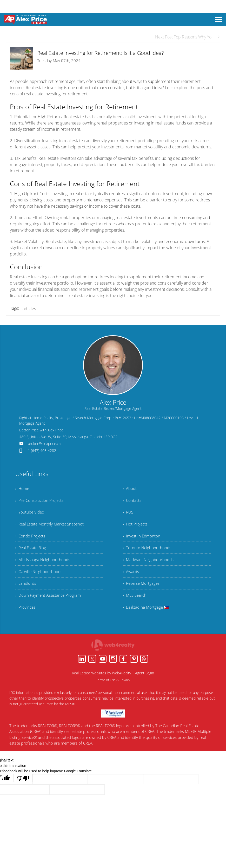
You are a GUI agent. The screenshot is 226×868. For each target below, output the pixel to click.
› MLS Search (135, 603)
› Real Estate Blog (32, 553)
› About (130, 489)
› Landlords (26, 591)
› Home (23, 489)
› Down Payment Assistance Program (49, 603)
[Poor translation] (23, 787)
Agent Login (145, 682)
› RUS (128, 514)
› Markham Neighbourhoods (149, 565)
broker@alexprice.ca (44, 443)
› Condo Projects (31, 540)
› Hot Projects (136, 527)
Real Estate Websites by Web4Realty (101, 682)
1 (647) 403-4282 (42, 451)
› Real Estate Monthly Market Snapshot (51, 527)
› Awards (131, 578)
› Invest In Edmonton (142, 540)
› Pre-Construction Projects (40, 502)
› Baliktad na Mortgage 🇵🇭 (147, 616)
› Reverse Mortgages (142, 591)
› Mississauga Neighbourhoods (44, 565)
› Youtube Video (30, 514)
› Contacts (132, 502)
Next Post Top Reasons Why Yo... (188, 37)
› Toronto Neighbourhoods (148, 553)
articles (29, 308)
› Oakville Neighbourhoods (40, 578)
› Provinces (26, 616)
